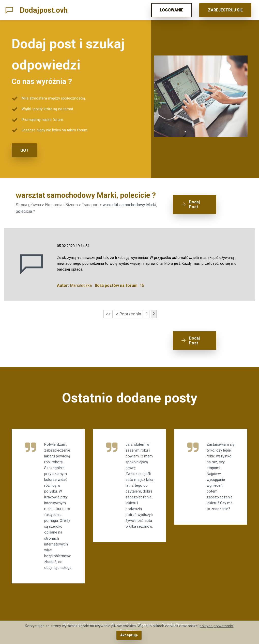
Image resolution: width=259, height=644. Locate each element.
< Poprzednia (128, 314)
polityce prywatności (217, 626)
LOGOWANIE (172, 10)
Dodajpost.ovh (44, 10)
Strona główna (28, 205)
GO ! (24, 150)
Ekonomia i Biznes (61, 205)
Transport (90, 205)
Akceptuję (129, 635)
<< (108, 314)
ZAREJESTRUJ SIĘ (225, 10)
